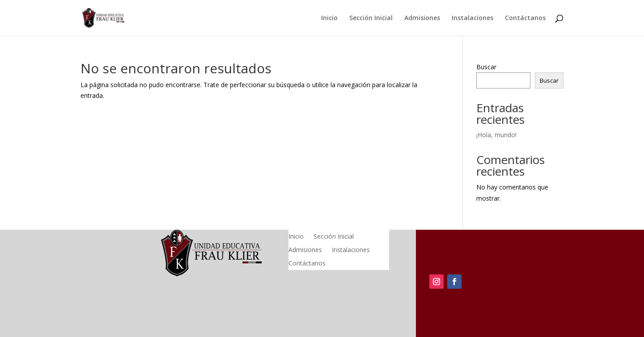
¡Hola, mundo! (496, 135)
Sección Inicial (371, 18)
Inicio (329, 18)
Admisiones (422, 18)
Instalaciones (472, 18)
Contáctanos (525, 18)
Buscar (486, 67)
